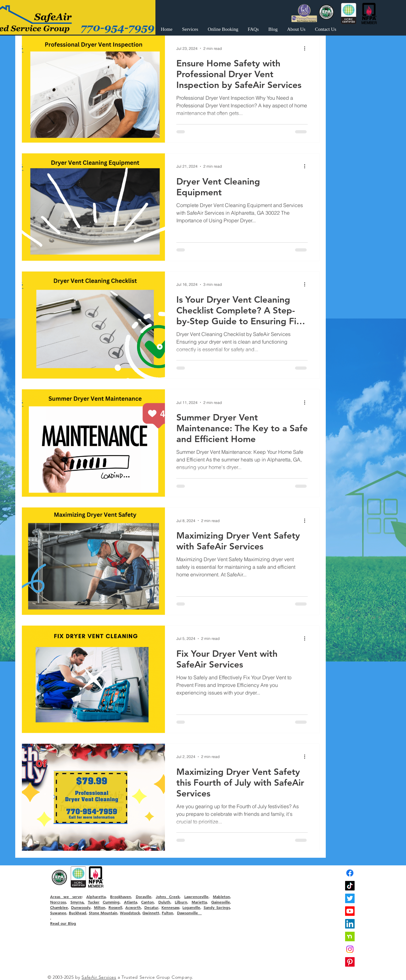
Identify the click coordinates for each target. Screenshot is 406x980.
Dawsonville (189, 913)
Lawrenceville (196, 896)
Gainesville (221, 902)
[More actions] (307, 48)
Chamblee (59, 907)
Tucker (94, 902)
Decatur (151, 907)
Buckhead (78, 913)
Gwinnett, (151, 913)
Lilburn (181, 902)
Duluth (164, 902)
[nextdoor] (350, 936)
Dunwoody (81, 907)
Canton (147, 902)
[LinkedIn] (350, 924)
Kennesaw (170, 907)
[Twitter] (350, 898)
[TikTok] (350, 886)
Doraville (144, 896)
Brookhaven (121, 896)
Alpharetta (96, 896)
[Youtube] (350, 911)
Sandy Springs (217, 907)
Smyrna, (78, 902)
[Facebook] (350, 873)
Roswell (115, 907)
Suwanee (58, 913)
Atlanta (131, 902)
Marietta (199, 902)
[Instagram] (350, 949)
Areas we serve (66, 896)
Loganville (191, 907)
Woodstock (130, 913)
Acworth (133, 907)
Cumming (111, 902)
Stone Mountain (103, 913)
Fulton (167, 913)
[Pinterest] (350, 962)
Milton (100, 907)
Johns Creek (168, 896)
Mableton (221, 896)
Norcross (58, 902)
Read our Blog (63, 923)
